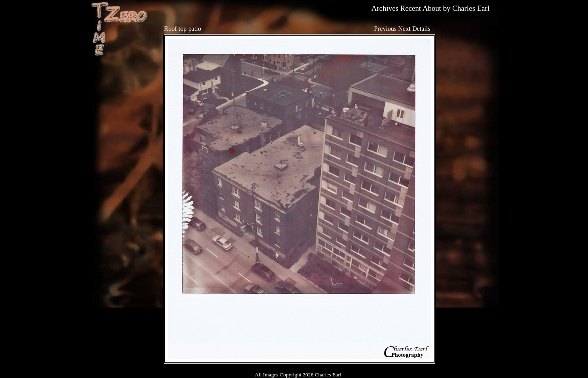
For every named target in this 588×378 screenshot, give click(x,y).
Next (404, 29)
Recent (411, 8)
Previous (385, 29)
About (432, 8)
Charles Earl (471, 8)
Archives (385, 8)
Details (421, 29)
